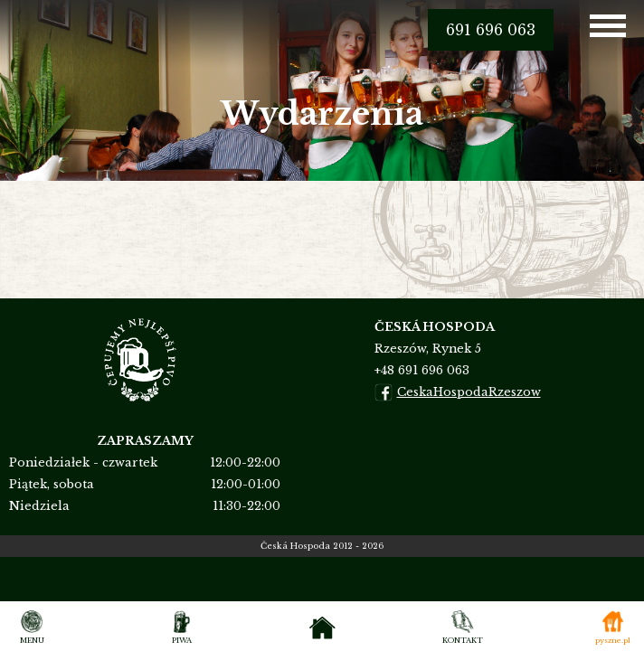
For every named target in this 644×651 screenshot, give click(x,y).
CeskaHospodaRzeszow (458, 392)
